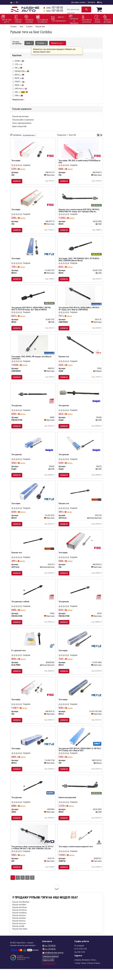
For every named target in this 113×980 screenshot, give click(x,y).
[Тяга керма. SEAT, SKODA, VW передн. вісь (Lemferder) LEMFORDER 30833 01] (33, 348)
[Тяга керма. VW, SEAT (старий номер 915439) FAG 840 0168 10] (80, 149)
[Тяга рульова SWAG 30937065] (33, 796)
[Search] (86, 9)
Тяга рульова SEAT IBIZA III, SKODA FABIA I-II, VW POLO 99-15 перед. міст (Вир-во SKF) (80, 759)
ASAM (19, 61)
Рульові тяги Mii (18, 937)
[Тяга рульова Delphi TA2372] (80, 447)
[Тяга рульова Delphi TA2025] (33, 447)
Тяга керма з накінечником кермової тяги (76, 857)
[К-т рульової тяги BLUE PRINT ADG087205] (33, 646)
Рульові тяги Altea (19, 916)
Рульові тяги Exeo (19, 926)
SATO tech (21, 88)
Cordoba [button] (41, 43)
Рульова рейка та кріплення (23, 120)
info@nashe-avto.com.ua (54, 964)
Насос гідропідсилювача (22, 123)
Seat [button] (29, 43)
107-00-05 (53, 8)
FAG (19, 68)
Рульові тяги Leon (19, 934)
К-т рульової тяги (19, 658)
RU (17, 2)
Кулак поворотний (19, 126)
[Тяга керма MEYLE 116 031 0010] (33, 497)
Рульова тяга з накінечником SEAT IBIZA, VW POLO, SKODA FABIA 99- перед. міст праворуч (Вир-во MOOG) (79, 211)
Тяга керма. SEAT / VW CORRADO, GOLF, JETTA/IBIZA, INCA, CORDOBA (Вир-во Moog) (79, 261)
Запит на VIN (48, 971)
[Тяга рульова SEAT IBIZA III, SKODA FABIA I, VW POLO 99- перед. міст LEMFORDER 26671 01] (80, 298)
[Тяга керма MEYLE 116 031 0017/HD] (80, 696)
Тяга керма (16, 161)
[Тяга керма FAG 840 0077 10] (33, 199)
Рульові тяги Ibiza (19, 929)
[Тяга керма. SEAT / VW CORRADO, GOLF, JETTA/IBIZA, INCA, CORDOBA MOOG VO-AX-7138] (80, 248)
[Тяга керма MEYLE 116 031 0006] (80, 646)
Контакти (91, 2)
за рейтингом (29, 135)
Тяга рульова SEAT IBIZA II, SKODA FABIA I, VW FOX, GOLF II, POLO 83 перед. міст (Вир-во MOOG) (31, 311)
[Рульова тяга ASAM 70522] (80, 348)
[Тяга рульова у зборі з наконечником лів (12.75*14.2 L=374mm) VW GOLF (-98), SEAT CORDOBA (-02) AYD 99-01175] (33, 845)
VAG (21, 92)
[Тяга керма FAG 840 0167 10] (33, 149)
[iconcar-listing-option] (101, 135)
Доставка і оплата (78, 2)
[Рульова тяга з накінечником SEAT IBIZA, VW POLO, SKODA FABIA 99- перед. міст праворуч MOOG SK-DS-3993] (80, 197)
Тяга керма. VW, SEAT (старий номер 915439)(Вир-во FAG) (80, 162)
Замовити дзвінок (51, 967)
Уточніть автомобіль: (17, 43)
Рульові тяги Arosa (20, 921)
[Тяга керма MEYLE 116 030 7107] (33, 248)
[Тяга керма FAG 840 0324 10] (80, 547)
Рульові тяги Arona (20, 918)
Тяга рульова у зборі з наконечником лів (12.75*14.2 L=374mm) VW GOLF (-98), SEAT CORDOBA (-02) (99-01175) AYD (33, 858)
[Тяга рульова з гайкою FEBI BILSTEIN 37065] (33, 597)
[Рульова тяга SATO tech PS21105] (80, 497)
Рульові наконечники (20, 116)
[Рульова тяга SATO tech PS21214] (33, 547)
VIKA (19, 95)
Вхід (100, 2)
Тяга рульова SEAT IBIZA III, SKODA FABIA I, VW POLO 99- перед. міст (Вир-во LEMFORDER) (79, 311)
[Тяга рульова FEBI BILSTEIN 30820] (33, 398)
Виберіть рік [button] (57, 43)
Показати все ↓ (18, 99)
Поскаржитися (49, 974)
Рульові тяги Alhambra (21, 913)
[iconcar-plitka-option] (98, 135)
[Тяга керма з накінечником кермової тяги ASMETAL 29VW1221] (80, 845)
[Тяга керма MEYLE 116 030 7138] (33, 746)
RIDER (19, 85)
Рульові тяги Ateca (19, 924)
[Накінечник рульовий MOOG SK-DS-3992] (80, 794)
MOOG (19, 78)
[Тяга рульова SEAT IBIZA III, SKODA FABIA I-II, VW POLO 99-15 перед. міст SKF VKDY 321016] (80, 746)
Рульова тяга (64, 360)
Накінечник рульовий (68, 807)
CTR (19, 64)
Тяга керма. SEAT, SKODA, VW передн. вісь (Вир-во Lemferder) (32, 361)
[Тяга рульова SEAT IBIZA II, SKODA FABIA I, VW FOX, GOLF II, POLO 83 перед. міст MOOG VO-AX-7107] (33, 298)
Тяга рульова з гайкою (21, 608)
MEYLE (20, 75)
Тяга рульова (17, 409)
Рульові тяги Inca (19, 932)
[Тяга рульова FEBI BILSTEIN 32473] (80, 597)
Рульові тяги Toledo (20, 940)
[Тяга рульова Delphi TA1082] (80, 396)
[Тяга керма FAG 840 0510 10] (33, 696)
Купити (17, 181)
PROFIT (20, 82)
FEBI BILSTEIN (22, 71)
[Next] (33, 889)
